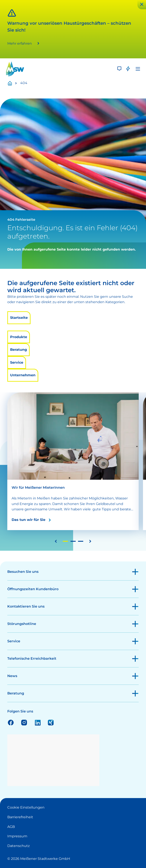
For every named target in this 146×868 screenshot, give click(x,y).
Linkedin (37, 722)
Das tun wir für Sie (28, 520)
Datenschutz (18, 846)
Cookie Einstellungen (26, 807)
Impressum (17, 836)
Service (17, 362)
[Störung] (128, 69)
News (12, 676)
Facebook (11, 722)
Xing (51, 722)
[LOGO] (15, 69)
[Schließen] (142, 5)
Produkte (19, 337)
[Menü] (138, 69)
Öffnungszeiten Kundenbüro (33, 589)
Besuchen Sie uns (23, 572)
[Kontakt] (119, 69)
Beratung (18, 350)
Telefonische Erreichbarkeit (32, 659)
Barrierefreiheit (20, 817)
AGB (11, 827)
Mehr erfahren (20, 43)
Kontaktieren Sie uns (26, 606)
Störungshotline (22, 624)
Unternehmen (23, 375)
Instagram (24, 722)
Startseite (12, 83)
